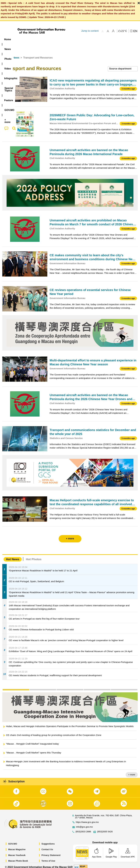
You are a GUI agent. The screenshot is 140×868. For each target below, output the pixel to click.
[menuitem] (20, 39)
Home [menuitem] (7, 39)
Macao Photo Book (18, 857)
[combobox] (123, 65)
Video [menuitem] (46, 39)
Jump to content (90, 31)
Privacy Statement (51, 852)
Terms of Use (48, 857)
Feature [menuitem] (102, 39)
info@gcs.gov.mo (84, 823)
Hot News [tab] (13, 556)
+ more (132, 771)
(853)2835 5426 (105, 828)
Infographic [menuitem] (62, 39)
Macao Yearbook (17, 852)
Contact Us (47, 846)
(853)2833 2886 (83, 828)
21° (124, 31)
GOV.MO (13, 840)
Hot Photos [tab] (34, 556)
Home (6, 54)
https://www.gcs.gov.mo (87, 819)
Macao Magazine (17, 846)
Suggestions (48, 840)
